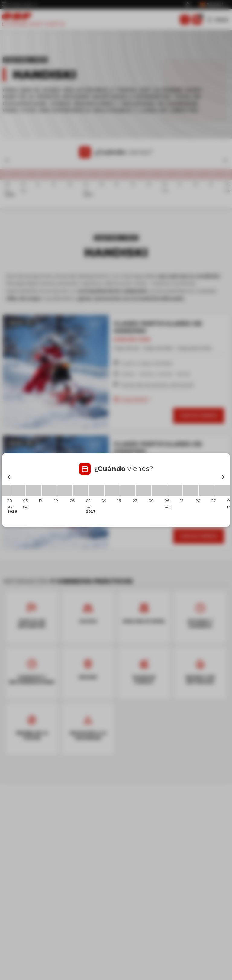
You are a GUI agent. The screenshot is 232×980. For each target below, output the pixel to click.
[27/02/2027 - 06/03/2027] (222, 491)
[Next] (222, 477)
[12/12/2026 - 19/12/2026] (49, 491)
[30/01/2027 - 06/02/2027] (159, 491)
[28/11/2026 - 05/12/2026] (18, 491)
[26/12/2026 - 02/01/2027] (81, 491)
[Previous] (10, 477)
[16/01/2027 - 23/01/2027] (128, 491)
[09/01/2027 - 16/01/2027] (112, 491)
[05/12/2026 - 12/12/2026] (34, 491)
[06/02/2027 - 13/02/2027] (175, 491)
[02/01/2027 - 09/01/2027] (96, 491)
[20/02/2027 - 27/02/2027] (206, 491)
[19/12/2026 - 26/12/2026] (65, 491)
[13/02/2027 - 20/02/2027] (191, 491)
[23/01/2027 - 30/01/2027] (143, 491)
